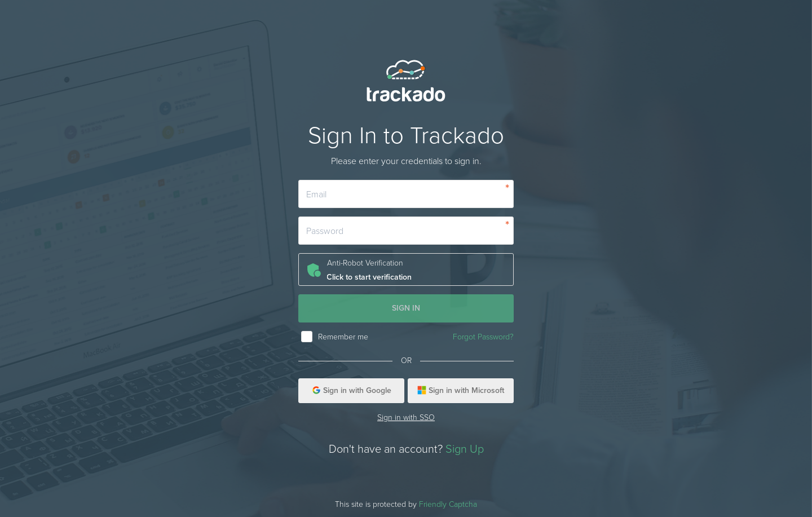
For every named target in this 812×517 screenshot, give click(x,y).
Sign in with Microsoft (461, 390)
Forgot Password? (483, 337)
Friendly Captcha (448, 504)
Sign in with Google (352, 390)
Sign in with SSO (406, 417)
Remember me (343, 337)
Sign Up (465, 449)
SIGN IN (406, 308)
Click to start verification (369, 277)
